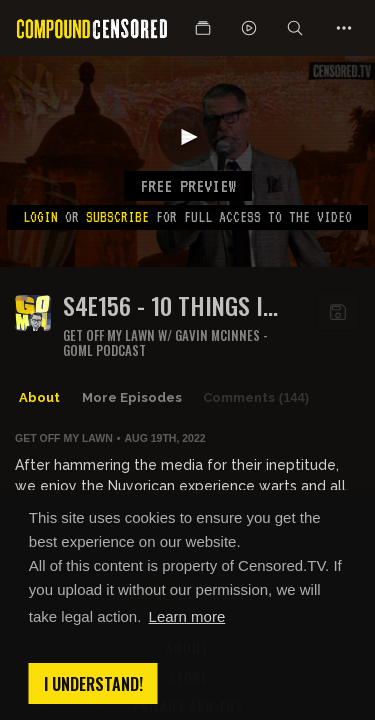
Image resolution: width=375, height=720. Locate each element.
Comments (256, 398)
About (39, 397)
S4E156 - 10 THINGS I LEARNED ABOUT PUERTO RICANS (178, 305)
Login (40, 217)
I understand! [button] (93, 684)
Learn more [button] (187, 616)
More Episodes (132, 397)
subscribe (117, 217)
